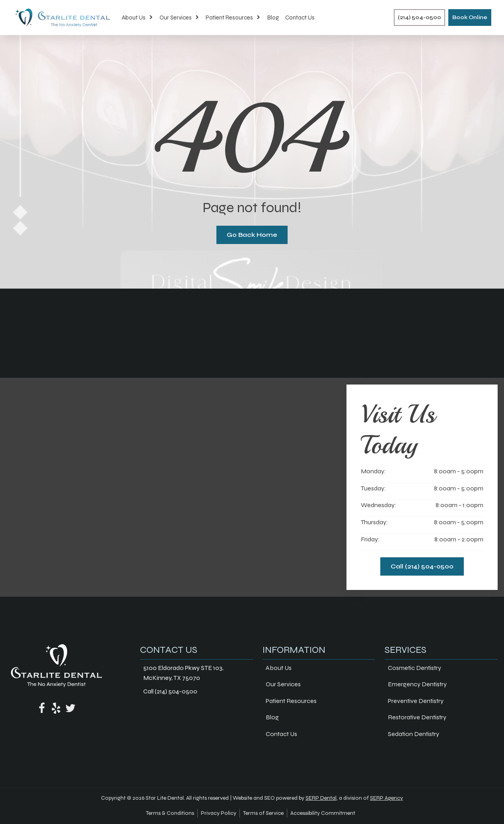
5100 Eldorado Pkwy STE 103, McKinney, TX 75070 (183, 673)
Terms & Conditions (170, 813)
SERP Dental (321, 798)
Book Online (470, 17)
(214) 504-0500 (419, 17)
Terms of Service (263, 813)
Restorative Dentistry (417, 717)
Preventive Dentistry (416, 701)
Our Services (179, 18)
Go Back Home (252, 235)
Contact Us (300, 18)
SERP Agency (386, 798)
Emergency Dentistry (417, 684)
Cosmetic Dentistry (414, 668)
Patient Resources (233, 18)
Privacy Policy (219, 813)
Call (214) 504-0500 (422, 566)
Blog (273, 18)
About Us (137, 18)
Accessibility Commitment (323, 813)
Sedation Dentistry (414, 734)
